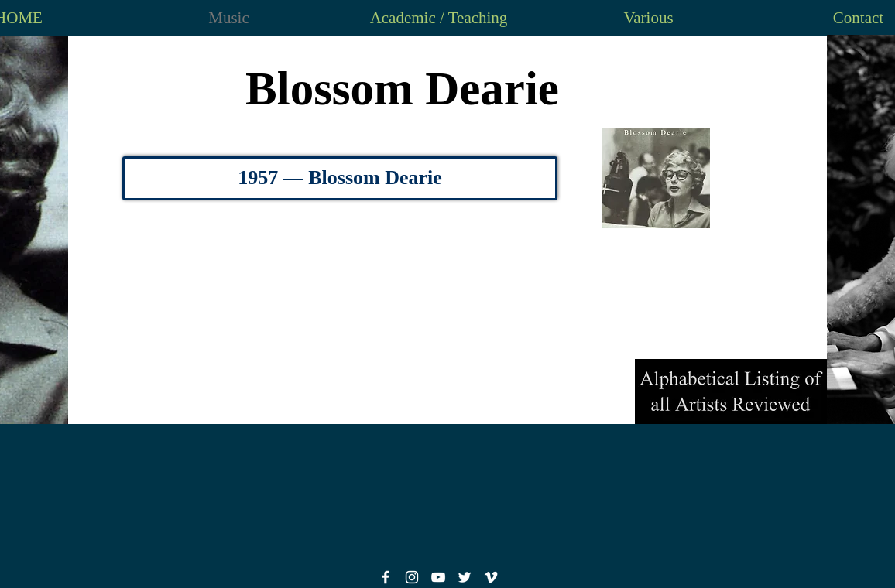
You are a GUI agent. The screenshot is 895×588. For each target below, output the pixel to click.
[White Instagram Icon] (412, 577)
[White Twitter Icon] (465, 577)
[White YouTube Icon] (438, 577)
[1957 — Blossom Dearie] (340, 178)
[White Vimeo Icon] (491, 577)
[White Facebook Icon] (386, 577)
